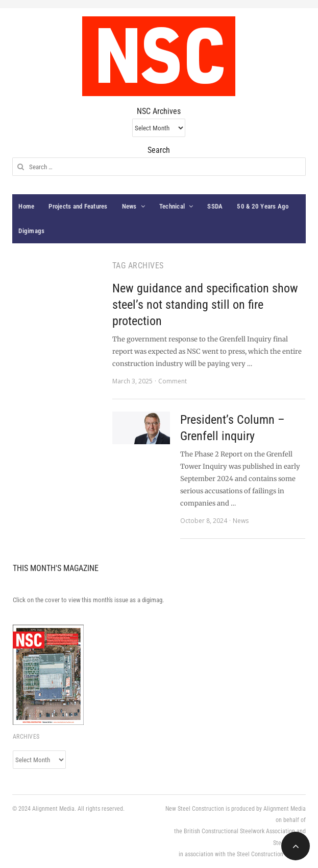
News (129, 206)
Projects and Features (78, 206)
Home (26, 206)
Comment (173, 381)
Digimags (31, 231)
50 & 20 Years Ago (263, 206)
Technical (172, 206)
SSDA (215, 206)
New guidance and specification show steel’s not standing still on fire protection (205, 305)
